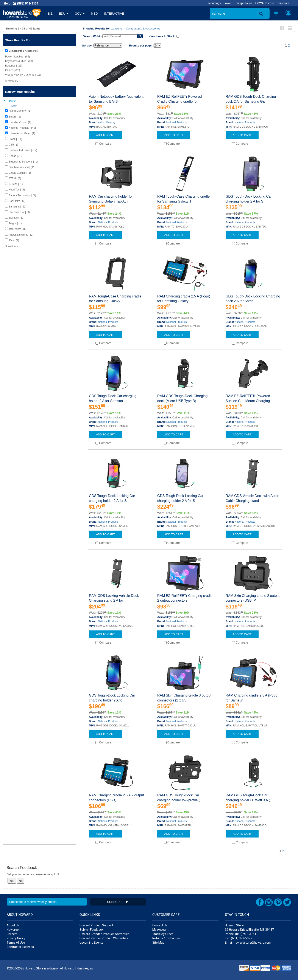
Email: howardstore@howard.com (248, 943)
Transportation (243, 3)
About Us (13, 925)
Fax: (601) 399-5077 (239, 938)
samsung (116, 29)
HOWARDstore (265, 3)
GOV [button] (80, 14)
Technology (214, 3)
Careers (12, 934)
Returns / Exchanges (166, 938)
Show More (12, 81)
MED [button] (94, 14)
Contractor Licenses (20, 947)
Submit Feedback (91, 930)
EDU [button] (64, 14)
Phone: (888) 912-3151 (241, 934)
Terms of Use (16, 943)
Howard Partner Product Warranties (104, 938)
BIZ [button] (50, 14)
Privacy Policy (16, 938)
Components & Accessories (143, 29)
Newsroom (14, 930)
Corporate (283, 3)
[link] (228, 969)
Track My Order (163, 934)
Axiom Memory (107, 122)
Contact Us (160, 925)
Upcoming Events (91, 943)
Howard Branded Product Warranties (104, 934)
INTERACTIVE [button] (114, 14)
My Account (160, 930)
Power (228, 3)
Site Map (158, 943)
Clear (13, 106)
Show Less (12, 246)
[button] (276, 14)
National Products (177, 122)
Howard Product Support (96, 925)
